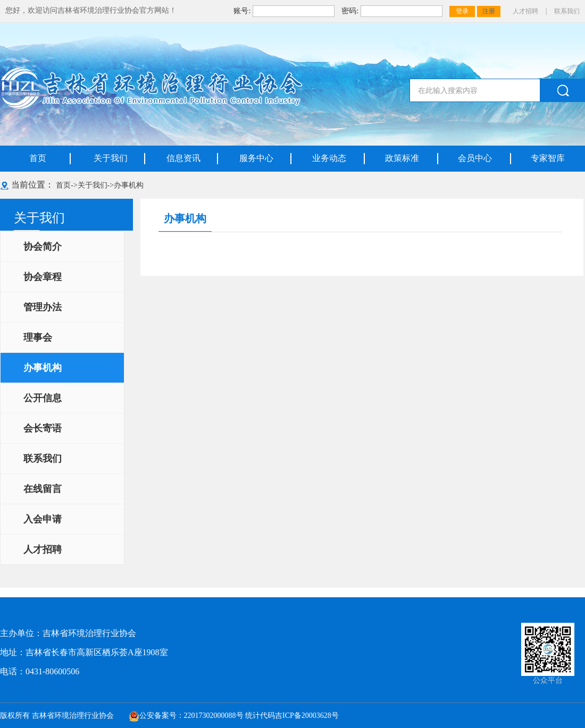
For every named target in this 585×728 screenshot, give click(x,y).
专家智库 (548, 158)
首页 (38, 158)
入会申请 (43, 519)
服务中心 (256, 158)
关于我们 (111, 158)
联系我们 (567, 11)
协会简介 (43, 247)
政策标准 (402, 158)
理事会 (38, 337)
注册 (489, 11)
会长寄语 (43, 428)
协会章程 (43, 277)
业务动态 (329, 158)
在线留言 (43, 489)
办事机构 (129, 185)
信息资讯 (183, 158)
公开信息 (43, 398)
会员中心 (475, 158)
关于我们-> (96, 185)
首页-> (67, 185)
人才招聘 (525, 11)
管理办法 (43, 307)
